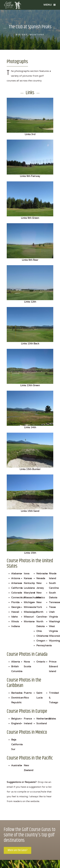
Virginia (53, 617)
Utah (52, 612)
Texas (52, 607)
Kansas (28, 578)
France (28, 719)
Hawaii (15, 612)
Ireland (28, 723)
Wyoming (54, 641)
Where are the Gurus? (18, 850)
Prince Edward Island (53, 666)
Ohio (39, 631)
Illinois (15, 621)
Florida (15, 602)
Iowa (27, 573)
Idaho (15, 617)
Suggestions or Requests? (22, 782)
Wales (52, 719)
